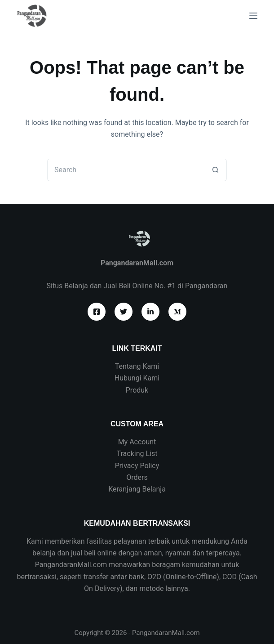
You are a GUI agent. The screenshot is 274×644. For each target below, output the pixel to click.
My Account (137, 442)
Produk (137, 390)
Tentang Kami (137, 366)
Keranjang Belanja (137, 489)
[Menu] (253, 16)
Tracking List (137, 454)
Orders (137, 477)
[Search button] (216, 170)
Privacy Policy (137, 466)
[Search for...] (126, 170)
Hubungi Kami (137, 378)
